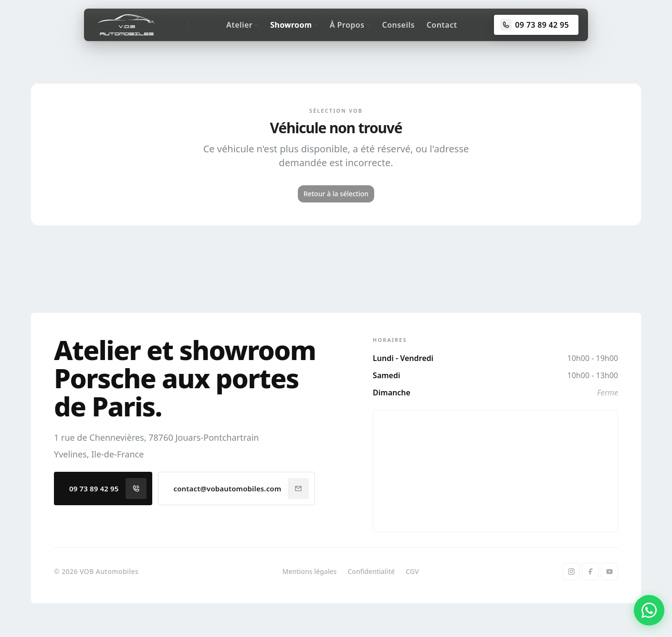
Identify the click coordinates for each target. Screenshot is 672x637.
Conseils (399, 25)
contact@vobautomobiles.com (241, 488)
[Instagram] (571, 572)
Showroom (294, 25)
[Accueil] (126, 25)
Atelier (242, 25)
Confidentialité (371, 571)
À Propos (350, 25)
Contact (442, 25)
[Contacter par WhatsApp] (649, 610)
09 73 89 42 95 (108, 488)
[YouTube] (609, 572)
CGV (412, 571)
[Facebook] (590, 572)
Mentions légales (310, 571)
